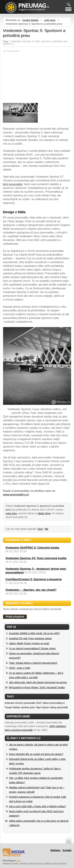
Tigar (38, 707)
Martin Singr (44, 513)
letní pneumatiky (13, 184)
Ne (46, 529)
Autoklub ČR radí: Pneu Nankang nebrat (30, 638)
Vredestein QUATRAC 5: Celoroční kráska (32, 548)
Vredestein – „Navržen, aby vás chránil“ (31, 590)
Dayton (45, 707)
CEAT (39, 703)
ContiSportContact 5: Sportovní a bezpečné (34, 579)
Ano (40, 529)
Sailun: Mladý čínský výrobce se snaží (29, 643)
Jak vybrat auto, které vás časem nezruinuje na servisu (38, 682)
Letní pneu (50, 20)
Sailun (46, 703)
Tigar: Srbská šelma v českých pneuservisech (33, 663)
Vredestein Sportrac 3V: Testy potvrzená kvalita (36, 558)
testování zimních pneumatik (20, 703)
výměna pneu (28, 707)
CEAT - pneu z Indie (20, 668)
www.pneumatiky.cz (16, 495)
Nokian (17, 707)
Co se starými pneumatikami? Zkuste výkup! (32, 648)
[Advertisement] (31, 77)
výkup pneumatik (59, 707)
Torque (8, 707)
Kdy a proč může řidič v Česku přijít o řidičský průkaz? (38, 806)
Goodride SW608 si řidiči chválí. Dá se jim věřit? (34, 633)
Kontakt (67, 850)
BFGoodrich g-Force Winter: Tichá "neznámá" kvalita (37, 687)
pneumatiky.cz (57, 703)
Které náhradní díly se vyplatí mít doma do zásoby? (36, 754)
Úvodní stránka (30, 20)
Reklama (55, 850)
